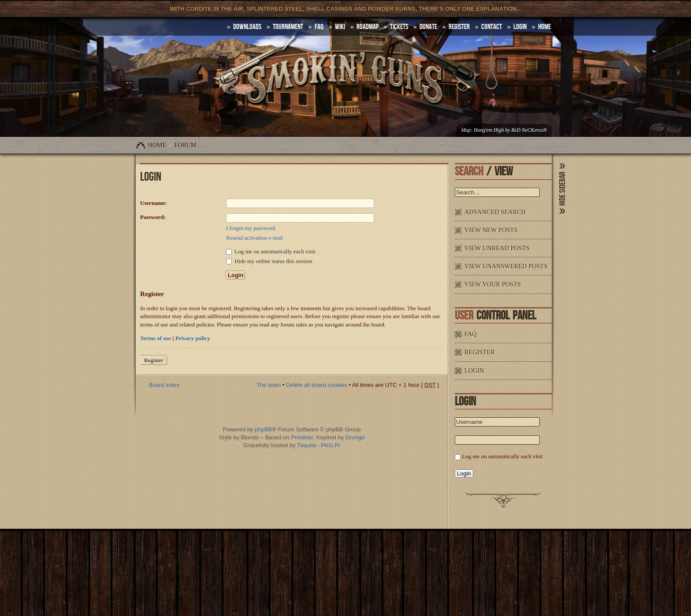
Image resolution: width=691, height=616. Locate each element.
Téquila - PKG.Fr (319, 445)
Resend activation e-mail (254, 238)
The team (269, 385)
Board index (164, 385)
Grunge (355, 437)
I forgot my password (251, 228)
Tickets (399, 27)
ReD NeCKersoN (529, 130)
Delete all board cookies (317, 385)
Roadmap (368, 27)
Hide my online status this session (269, 261)
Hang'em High (489, 130)
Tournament (288, 27)
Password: (153, 217)
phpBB (263, 429)
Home (157, 145)
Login (520, 27)
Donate (428, 27)
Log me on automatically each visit (271, 251)
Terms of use (156, 338)
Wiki (340, 27)
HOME (544, 27)
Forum (186, 145)
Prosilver (302, 437)
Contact (492, 27)
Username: (154, 203)
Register (459, 27)
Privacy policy (193, 338)
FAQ (319, 27)
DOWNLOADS (247, 27)
